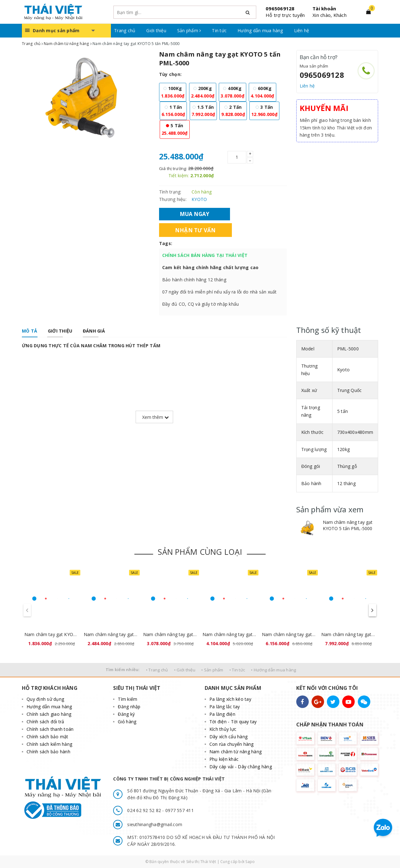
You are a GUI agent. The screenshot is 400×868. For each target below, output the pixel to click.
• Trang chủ (157, 670)
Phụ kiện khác (224, 759)
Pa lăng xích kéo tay (230, 699)
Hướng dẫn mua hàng (260, 30)
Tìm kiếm (127, 699)
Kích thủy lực (223, 729)
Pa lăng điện (222, 714)
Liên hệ (302, 30)
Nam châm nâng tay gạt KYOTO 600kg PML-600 (230, 634)
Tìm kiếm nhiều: (123, 670)
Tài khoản (324, 8)
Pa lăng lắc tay (225, 707)
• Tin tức (237, 670)
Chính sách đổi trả (45, 722)
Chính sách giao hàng (49, 714)
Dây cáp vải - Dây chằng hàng (241, 767)
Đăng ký (126, 714)
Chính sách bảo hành (48, 752)
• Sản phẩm (212, 670)
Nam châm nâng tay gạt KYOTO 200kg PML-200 (111, 634)
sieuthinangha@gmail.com (155, 824)
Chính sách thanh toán (50, 729)
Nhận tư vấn (195, 230)
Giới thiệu (156, 30)
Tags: (166, 243)
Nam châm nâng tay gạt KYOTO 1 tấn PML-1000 (289, 634)
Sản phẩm (189, 30)
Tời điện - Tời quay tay (233, 722)
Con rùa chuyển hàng (232, 744)
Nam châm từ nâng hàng (235, 752)
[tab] (30, 331)
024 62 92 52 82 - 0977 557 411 (160, 810)
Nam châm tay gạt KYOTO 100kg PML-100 (52, 634)
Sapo (250, 862)
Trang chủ (125, 30)
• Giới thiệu (185, 670)
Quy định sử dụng (45, 699)
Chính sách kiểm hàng (49, 744)
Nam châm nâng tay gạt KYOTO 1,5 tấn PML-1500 (348, 634)
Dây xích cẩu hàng (228, 737)
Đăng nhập (129, 707)
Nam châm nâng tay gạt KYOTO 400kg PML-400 (170, 634)
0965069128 (280, 8)
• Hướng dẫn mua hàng (273, 670)
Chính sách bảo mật (47, 737)
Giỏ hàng (127, 722)
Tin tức (219, 30)
